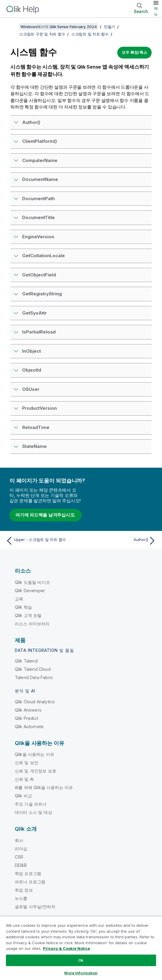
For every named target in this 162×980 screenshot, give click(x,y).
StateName (35, 446)
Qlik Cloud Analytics (35, 702)
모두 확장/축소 (134, 52)
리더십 (21, 849)
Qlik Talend (26, 661)
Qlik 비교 (23, 796)
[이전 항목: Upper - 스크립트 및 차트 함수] (42, 541)
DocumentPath (39, 199)
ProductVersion (40, 408)
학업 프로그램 (28, 873)
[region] (81, 948)
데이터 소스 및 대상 (33, 812)
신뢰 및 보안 (27, 763)
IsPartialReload (39, 332)
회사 (19, 840)
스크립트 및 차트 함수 (90, 34)
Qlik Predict (27, 718)
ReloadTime (36, 427)
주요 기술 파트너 (31, 804)
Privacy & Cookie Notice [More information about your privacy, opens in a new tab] (66, 948)
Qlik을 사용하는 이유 (35, 754)
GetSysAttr (35, 313)
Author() (31, 122)
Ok (81, 960)
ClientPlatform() (40, 141)
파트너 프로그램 (30, 882)
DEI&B (21, 865)
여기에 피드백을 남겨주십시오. (45, 515)
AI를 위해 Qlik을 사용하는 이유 (44, 787)
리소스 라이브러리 (32, 624)
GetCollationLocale (44, 256)
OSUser (31, 389)
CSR (19, 857)
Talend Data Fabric (34, 677)
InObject (32, 351)
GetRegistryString (42, 294)
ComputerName (40, 160)
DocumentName (40, 179)
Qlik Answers (28, 710)
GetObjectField (39, 275)
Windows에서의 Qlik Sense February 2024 (58, 27)
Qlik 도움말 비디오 (32, 582)
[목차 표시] (12, 27)
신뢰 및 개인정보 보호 (36, 771)
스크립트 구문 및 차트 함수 (42, 34)
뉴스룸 (21, 898)
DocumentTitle (39, 217)
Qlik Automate (29, 727)
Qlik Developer (30, 591)
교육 (19, 599)
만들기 (110, 27)
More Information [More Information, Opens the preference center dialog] (81, 973)
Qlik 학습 (23, 607)
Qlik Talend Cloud (33, 669)
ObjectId (32, 370)
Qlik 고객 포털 (28, 615)
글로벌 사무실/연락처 (35, 907)
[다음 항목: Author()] (120, 541)
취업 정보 (24, 890)
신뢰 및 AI (24, 779)
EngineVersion (38, 237)
